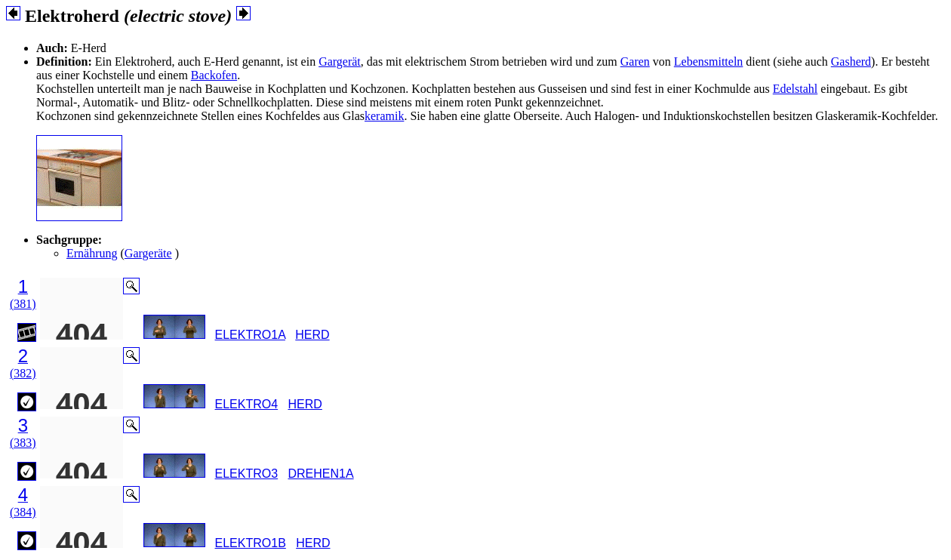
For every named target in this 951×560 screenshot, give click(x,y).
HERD (312, 335)
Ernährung (92, 253)
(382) (23, 373)
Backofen (214, 75)
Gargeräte (148, 253)
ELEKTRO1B (251, 543)
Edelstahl (796, 89)
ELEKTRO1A (250, 335)
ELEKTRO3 (247, 474)
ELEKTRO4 (247, 404)
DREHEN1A (320, 474)
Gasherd (851, 62)
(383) (23, 443)
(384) (23, 512)
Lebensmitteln (709, 62)
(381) (23, 304)
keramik (384, 116)
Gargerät (340, 62)
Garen (635, 62)
